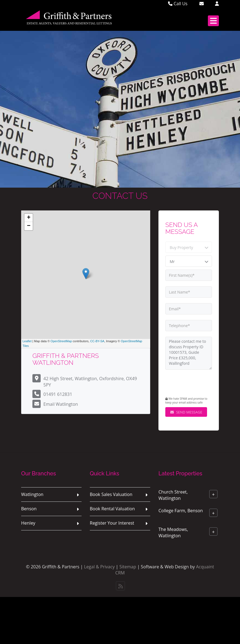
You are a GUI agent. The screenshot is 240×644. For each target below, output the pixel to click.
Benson (29, 509)
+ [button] (29, 218)
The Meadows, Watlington (173, 532)
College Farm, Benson (181, 511)
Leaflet (27, 341)
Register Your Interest (112, 523)
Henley (28, 523)
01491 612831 (58, 394)
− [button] (29, 226)
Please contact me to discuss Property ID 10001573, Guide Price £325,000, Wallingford (189, 353)
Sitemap (128, 567)
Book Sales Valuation (111, 494)
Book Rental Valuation (112, 509)
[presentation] (199, 384)
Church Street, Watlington (173, 495)
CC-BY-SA (97, 341)
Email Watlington (61, 404)
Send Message (186, 412)
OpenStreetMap (61, 341)
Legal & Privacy (99, 567)
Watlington (32, 494)
